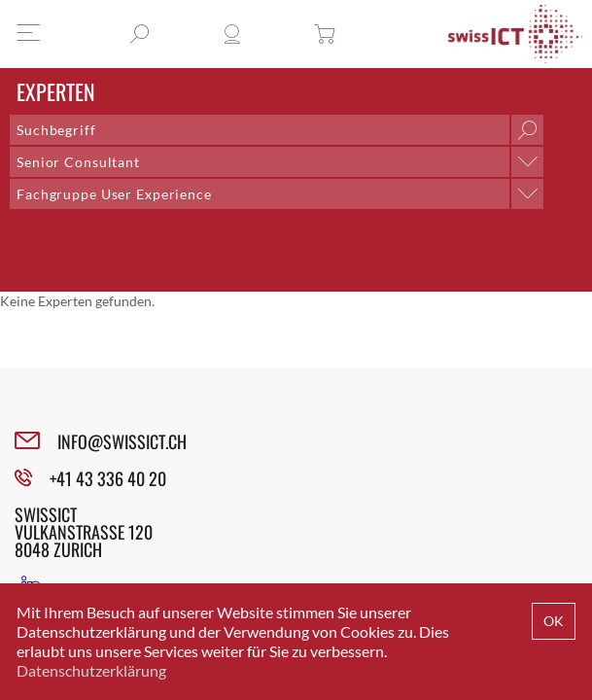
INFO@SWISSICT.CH (122, 441)
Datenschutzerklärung (91, 670)
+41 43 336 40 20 (108, 478)
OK (554, 621)
